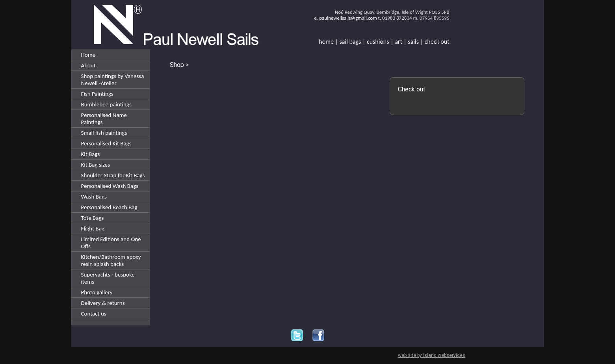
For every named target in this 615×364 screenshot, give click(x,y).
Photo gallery (97, 292)
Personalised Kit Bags (106, 143)
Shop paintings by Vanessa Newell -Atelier (113, 80)
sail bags (350, 42)
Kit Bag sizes (96, 165)
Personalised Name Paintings (104, 119)
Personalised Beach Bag (109, 207)
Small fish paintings (104, 133)
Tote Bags (93, 218)
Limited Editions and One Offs (111, 243)
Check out (412, 89)
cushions (378, 42)
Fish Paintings (97, 94)
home (326, 42)
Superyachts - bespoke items (108, 278)
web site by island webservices (432, 355)
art (399, 42)
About (88, 65)
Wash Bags (94, 197)
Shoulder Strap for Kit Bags (113, 175)
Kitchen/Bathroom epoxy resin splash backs (111, 260)
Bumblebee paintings (106, 104)
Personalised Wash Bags (110, 186)
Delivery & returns (103, 303)
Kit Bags (91, 154)
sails (413, 42)
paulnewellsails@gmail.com (348, 18)
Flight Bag (93, 228)
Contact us (94, 314)
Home (88, 55)
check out (437, 42)
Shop (177, 65)
